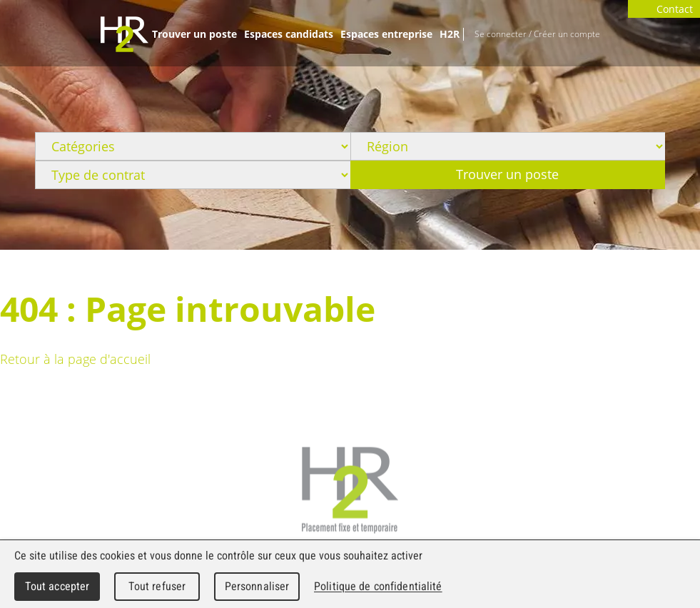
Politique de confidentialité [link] (378, 586)
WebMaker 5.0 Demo (125, 34)
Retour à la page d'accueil (75, 359)
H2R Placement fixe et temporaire (350, 491)
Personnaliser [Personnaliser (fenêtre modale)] (257, 586)
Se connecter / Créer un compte (537, 34)
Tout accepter (57, 586)
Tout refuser (157, 586)
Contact (664, 9)
